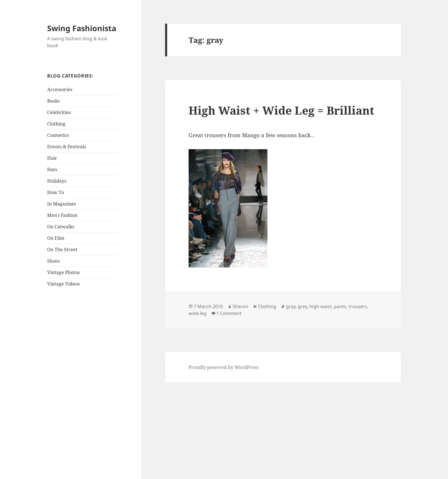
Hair (52, 158)
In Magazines (62, 204)
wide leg (198, 313)
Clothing (56, 124)
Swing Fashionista (82, 28)
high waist (321, 306)
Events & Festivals (67, 147)
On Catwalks (61, 227)
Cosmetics (58, 135)
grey (302, 306)
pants (340, 306)
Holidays (57, 181)
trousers (358, 306)
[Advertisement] (83, 382)
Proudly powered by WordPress (224, 367)
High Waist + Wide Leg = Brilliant (281, 110)
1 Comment (229, 313)
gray (291, 306)
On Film (56, 238)
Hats (52, 169)
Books (53, 101)
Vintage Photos (63, 272)
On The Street (62, 250)
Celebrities (59, 112)
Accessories (60, 89)
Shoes (53, 261)
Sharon (240, 306)
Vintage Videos (63, 284)
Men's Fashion (62, 215)
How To (56, 192)
